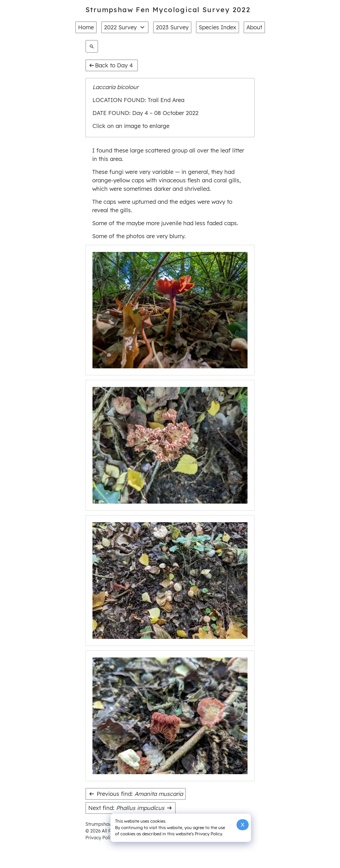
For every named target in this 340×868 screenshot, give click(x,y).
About (254, 27)
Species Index (218, 27)
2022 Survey (125, 27)
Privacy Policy (100, 838)
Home (86, 27)
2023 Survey (172, 27)
